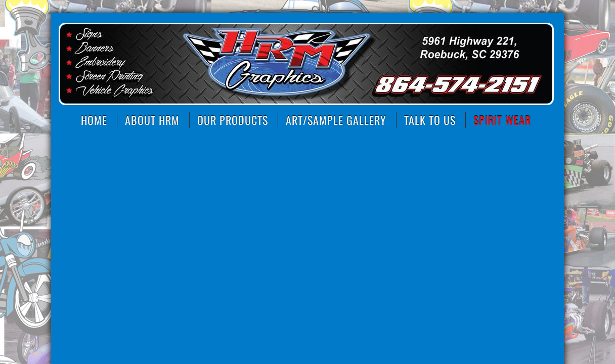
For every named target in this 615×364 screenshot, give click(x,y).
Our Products (233, 120)
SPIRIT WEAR (502, 120)
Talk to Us (430, 120)
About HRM (152, 120)
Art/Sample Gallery (336, 120)
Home (94, 120)
